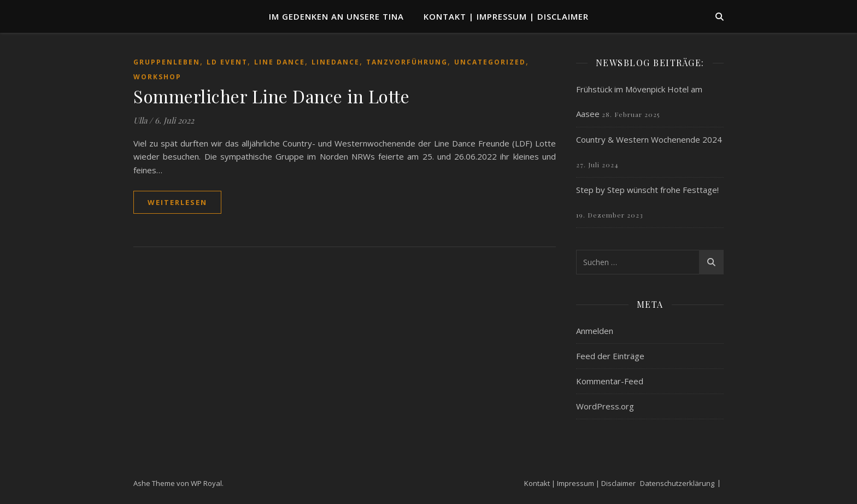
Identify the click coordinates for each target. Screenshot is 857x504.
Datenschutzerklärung (677, 483)
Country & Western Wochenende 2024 (649, 139)
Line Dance (280, 62)
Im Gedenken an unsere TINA (336, 16)
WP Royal (206, 483)
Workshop (157, 77)
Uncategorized (490, 62)
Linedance (336, 62)
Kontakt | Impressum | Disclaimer (506, 16)
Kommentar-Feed (610, 381)
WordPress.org (605, 406)
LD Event (227, 62)
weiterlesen (177, 202)
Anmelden (595, 331)
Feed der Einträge (610, 356)
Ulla (140, 120)
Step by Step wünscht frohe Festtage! (647, 190)
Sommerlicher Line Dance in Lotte (271, 96)
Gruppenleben (167, 62)
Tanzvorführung (407, 62)
